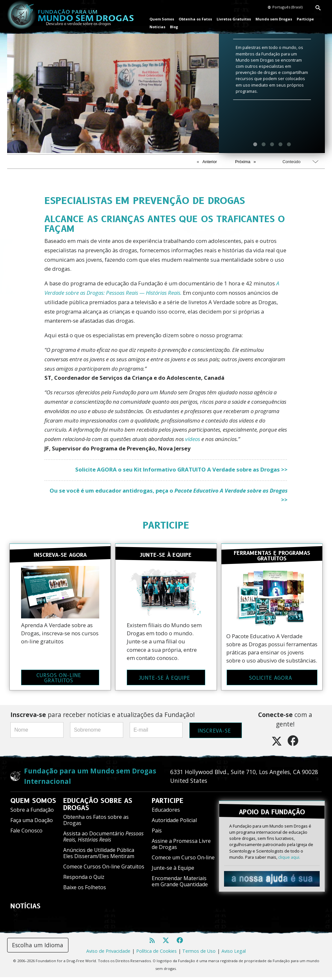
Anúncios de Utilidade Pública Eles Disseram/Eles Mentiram (99, 856)
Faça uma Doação (32, 823)
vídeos (193, 439)
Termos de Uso (199, 954)
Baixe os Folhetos (85, 890)
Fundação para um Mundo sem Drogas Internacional (90, 779)
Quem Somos (162, 19)
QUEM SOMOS (33, 804)
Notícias (157, 27)
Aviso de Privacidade (108, 954)
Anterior (210, 162)
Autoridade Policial (174, 823)
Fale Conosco (26, 834)
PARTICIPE (166, 525)
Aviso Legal (234, 954)
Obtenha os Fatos (195, 19)
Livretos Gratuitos (234, 19)
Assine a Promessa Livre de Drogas (181, 847)
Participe (305, 19)
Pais (157, 834)
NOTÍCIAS (25, 909)
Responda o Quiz (84, 880)
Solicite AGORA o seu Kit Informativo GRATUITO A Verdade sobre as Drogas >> (181, 469)
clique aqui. (289, 856)
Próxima (243, 162)
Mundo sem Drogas (274, 19)
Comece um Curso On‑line (183, 861)
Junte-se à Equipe (173, 871)
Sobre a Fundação (32, 813)
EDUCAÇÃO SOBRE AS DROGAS (98, 807)
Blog (174, 27)
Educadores (166, 813)
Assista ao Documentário (103, 840)
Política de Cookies (156, 954)
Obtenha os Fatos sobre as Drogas (96, 823)
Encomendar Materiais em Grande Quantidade (180, 884)
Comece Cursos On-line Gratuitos (104, 870)
